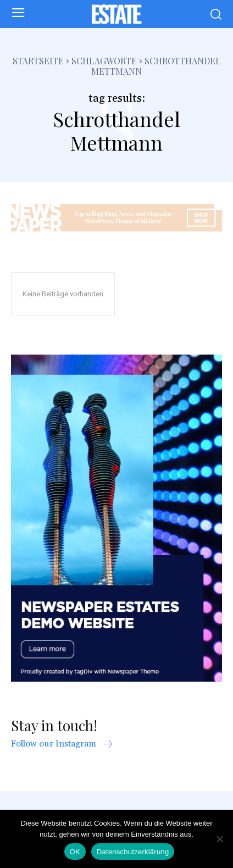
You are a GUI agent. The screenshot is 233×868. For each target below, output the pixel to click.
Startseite (38, 61)
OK (75, 852)
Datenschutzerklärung (133, 852)
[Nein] (219, 839)
